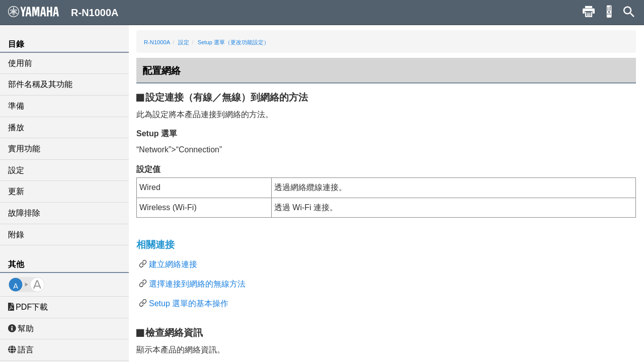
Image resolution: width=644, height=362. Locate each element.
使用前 (20, 63)
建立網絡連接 (173, 264)
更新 (16, 191)
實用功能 (24, 149)
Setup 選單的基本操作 (189, 303)
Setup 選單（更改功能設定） (233, 42)
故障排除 (24, 213)
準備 (16, 106)
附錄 (16, 235)
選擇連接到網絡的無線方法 (197, 284)
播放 (16, 127)
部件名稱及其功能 (40, 84)
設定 (16, 170)
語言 (21, 350)
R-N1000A (157, 42)
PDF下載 (28, 307)
